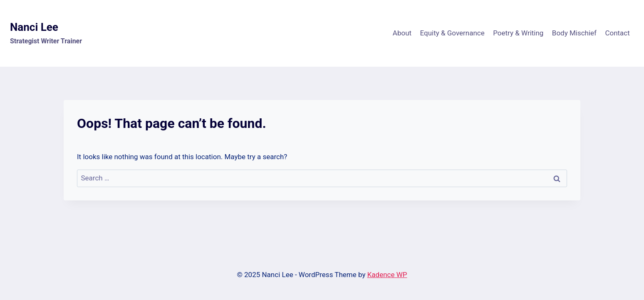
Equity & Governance (452, 33)
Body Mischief (574, 33)
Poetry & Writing (518, 33)
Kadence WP (387, 275)
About (402, 33)
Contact (617, 33)
